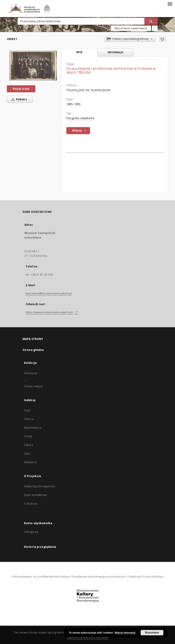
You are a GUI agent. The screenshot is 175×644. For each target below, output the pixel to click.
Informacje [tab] (115, 52)
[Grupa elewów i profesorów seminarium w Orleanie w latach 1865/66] (33, 65)
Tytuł (27, 410)
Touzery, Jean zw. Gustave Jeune (88, 90)
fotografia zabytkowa (80, 118)
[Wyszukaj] (151, 21)
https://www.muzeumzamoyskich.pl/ (52, 312)
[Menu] (170, 4)
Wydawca (30, 462)
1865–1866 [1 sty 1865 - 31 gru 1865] (73, 104)
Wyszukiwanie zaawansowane (131, 28)
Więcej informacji (125, 633)
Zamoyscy (31, 373)
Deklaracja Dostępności (40, 486)
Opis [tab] (79, 52)
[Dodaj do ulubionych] (162, 39)
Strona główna (33, 350)
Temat (28, 436)
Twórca (29, 419)
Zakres (28, 445)
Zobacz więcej (33, 386)
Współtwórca (33, 428)
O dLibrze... (31, 504)
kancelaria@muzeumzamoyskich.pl (49, 293)
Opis (27, 454)
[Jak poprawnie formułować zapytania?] (155, 28)
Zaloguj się (31, 532)
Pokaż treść (21, 89)
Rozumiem (152, 633)
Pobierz (18, 99)
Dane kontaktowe (35, 495)
